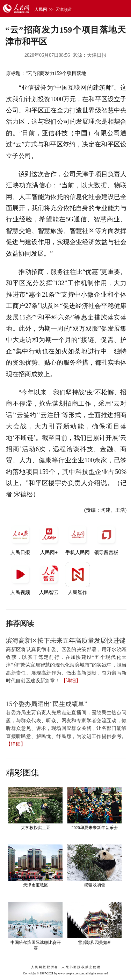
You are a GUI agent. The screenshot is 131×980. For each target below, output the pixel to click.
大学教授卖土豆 (36, 828)
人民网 (41, 9)
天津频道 (64, 9)
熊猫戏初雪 (95, 885)
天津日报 (97, 55)
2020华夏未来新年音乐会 (95, 828)
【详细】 (71, 681)
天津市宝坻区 (36, 885)
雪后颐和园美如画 (95, 943)
